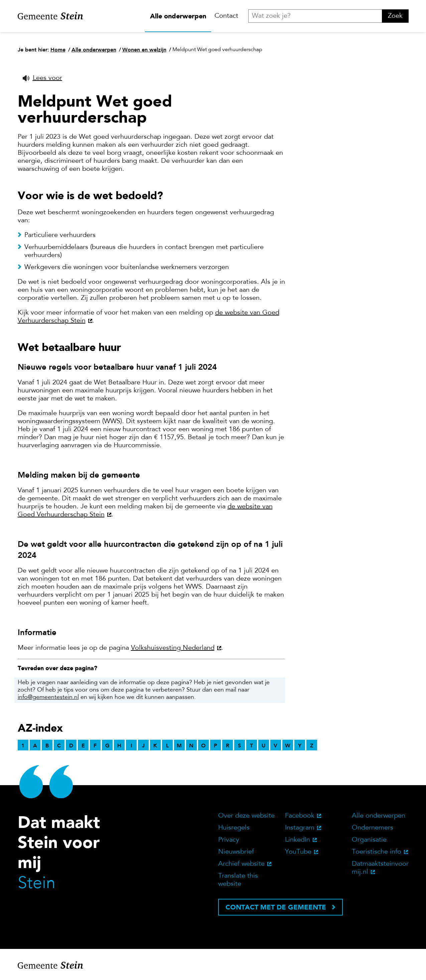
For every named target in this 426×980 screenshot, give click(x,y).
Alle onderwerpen (178, 16)
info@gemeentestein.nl (48, 698)
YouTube (298, 852)
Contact (226, 16)
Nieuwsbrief (236, 852)
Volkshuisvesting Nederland (173, 648)
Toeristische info (377, 852)
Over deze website (246, 816)
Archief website (241, 864)
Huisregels (234, 828)
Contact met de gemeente (276, 907)
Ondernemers (373, 828)
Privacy (229, 840)
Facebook (300, 816)
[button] (42, 78)
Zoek (395, 16)
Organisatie (369, 840)
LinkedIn (298, 840)
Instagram (300, 828)
